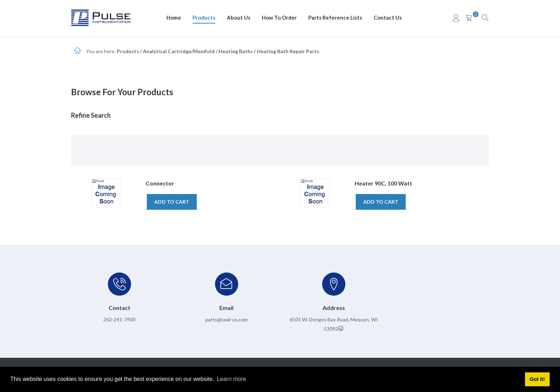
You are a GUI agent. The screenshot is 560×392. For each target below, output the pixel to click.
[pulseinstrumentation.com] (101, 17)
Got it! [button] (537, 379)
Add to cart (172, 202)
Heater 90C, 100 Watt (383, 183)
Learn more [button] (231, 379)
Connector (160, 183)
